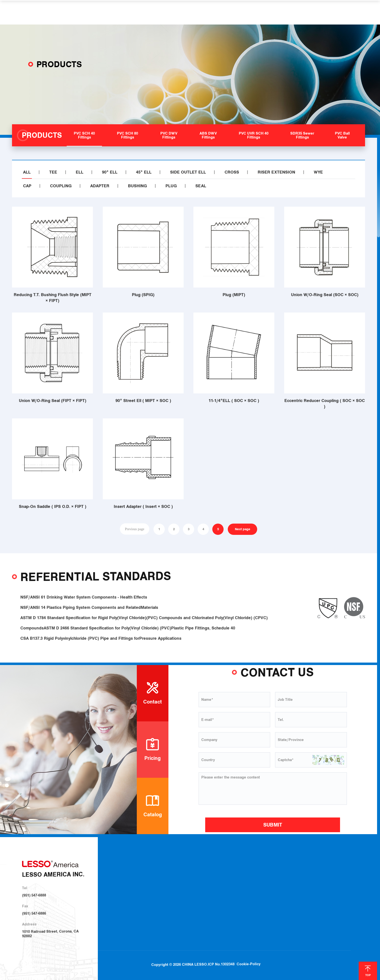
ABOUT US (116, 12)
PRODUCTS (148, 12)
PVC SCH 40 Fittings (216, 872)
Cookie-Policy (249, 956)
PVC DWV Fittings (214, 890)
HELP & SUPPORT (221, 12)
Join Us (294, 890)
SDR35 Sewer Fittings (217, 915)
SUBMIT (273, 825)
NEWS (255, 12)
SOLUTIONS (181, 12)
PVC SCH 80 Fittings (216, 881)
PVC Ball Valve (211, 924)
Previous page (135, 529)
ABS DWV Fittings (214, 898)
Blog (340, 873)
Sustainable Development (167, 889)
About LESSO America (164, 873)
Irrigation (260, 881)
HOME (89, 12)
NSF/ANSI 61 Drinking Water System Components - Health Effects (84, 603)
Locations (296, 881)
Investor (152, 899)
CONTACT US (284, 12)
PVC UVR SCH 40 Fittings (220, 906)
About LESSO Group (162, 881)
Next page (243, 529)
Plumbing (260, 873)
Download (296, 873)
